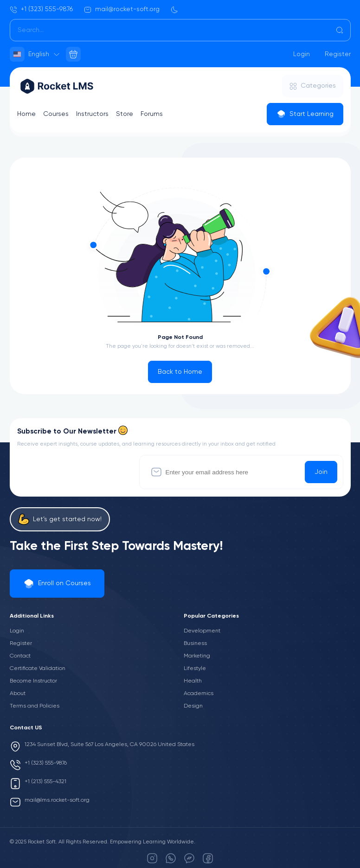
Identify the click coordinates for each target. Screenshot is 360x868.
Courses (56, 114)
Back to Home (180, 372)
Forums (152, 114)
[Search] (180, 30)
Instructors (92, 114)
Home (26, 114)
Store (125, 114)
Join (321, 472)
